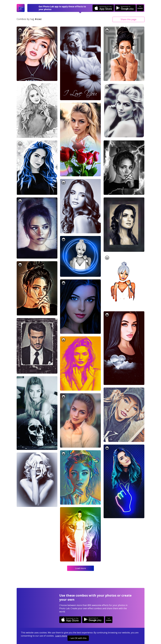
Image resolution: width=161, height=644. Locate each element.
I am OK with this (78, 638)
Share (129, 19)
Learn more (61, 636)
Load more (80, 568)
